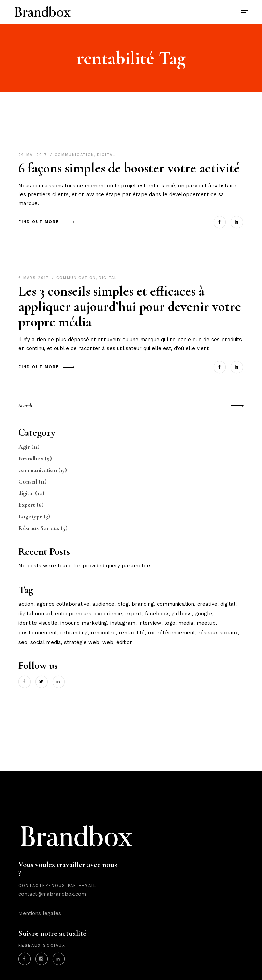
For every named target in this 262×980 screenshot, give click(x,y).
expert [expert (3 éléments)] (134, 614)
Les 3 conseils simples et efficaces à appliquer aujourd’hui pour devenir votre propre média (130, 306)
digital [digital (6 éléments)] (228, 604)
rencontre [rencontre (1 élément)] (103, 633)
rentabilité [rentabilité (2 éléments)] (132, 633)
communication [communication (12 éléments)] (176, 604)
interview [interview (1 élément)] (150, 623)
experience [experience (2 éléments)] (108, 614)
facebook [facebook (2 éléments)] (157, 614)
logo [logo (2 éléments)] (170, 623)
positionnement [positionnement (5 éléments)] (38, 633)
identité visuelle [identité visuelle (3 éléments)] (38, 623)
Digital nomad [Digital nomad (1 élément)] (35, 614)
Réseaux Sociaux (39, 528)
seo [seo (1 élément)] (23, 642)
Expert (27, 505)
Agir (24, 447)
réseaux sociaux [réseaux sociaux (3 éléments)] (218, 633)
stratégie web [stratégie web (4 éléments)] (82, 642)
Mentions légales (40, 913)
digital (106, 155)
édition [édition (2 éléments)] (125, 642)
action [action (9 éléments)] (26, 604)
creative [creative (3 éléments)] (207, 604)
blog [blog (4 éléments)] (123, 604)
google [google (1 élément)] (203, 614)
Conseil (28, 481)
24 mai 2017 (34, 155)
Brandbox (31, 458)
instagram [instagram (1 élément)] (123, 623)
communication (75, 155)
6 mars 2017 (35, 278)
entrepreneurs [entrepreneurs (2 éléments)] (73, 614)
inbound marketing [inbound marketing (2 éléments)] (84, 623)
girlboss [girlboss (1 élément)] (182, 614)
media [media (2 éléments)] (186, 623)
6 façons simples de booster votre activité (129, 168)
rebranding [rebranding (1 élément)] (74, 633)
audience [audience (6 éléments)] (103, 604)
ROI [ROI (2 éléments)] (151, 633)
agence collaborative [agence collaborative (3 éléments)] (63, 604)
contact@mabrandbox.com (52, 894)
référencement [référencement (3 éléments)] (176, 633)
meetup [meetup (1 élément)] (206, 623)
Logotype (30, 516)
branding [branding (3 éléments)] (143, 604)
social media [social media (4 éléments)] (46, 642)
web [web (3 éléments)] (108, 642)
